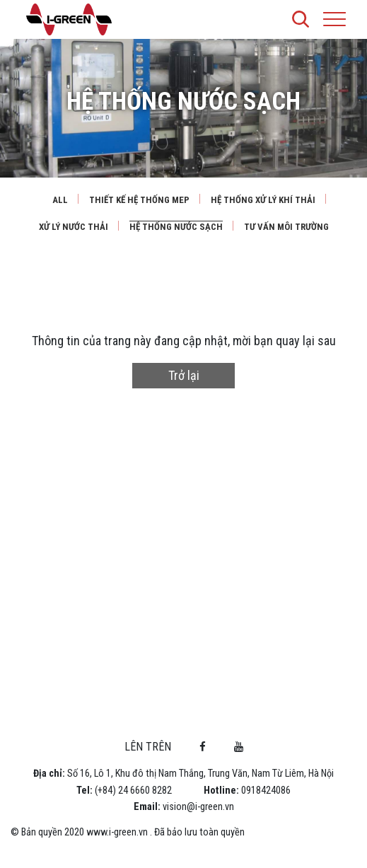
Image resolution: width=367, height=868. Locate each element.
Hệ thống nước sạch (176, 227)
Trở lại (184, 375)
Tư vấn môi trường (286, 227)
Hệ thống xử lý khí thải (263, 200)
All (60, 200)
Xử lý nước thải (74, 227)
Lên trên (148, 747)
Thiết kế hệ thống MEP (139, 200)
